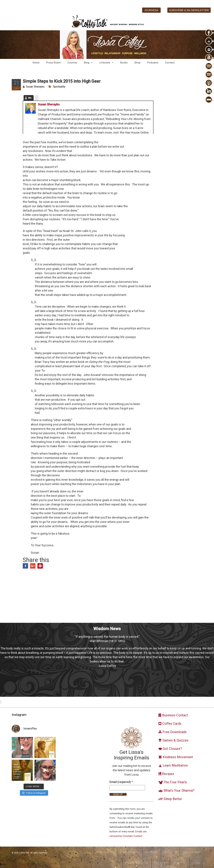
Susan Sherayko (35, 87)
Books (124, 63)
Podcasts (153, 63)
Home (36, 63)
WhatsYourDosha (105, 852)
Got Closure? (170, 852)
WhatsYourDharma (130, 852)
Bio (30, 98)
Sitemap (196, 863)
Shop (138, 63)
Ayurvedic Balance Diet (137, 863)
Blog (89, 63)
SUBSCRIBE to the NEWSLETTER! (189, 10)
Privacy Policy (179, 863)
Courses (72, 63)
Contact (170, 63)
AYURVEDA (151, 10)
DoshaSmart (151, 852)
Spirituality (59, 87)
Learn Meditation (191, 852)
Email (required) (121, 782)
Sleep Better (160, 863)
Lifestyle (107, 63)
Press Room (54, 63)
